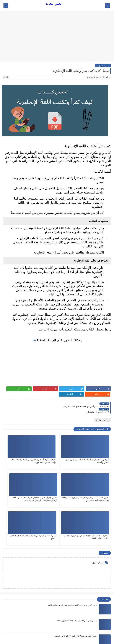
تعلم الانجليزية (103, 66)
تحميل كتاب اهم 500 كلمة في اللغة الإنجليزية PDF (77, 571)
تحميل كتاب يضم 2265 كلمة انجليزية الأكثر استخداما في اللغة (73, 555)
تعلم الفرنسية (102, 622)
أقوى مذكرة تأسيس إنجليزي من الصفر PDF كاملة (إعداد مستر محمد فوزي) (59, 451)
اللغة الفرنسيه (102, 612)
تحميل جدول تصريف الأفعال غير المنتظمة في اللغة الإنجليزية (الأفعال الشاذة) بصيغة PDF (95, 489)
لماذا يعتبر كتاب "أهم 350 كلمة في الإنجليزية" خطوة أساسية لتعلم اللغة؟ (58, 489)
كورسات (104, 627)
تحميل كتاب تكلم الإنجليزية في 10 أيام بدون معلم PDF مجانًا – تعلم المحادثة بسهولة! (21, 451)
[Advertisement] (57, 37)
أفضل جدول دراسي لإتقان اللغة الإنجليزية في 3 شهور (76, 586)
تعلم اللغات (53, 4)
